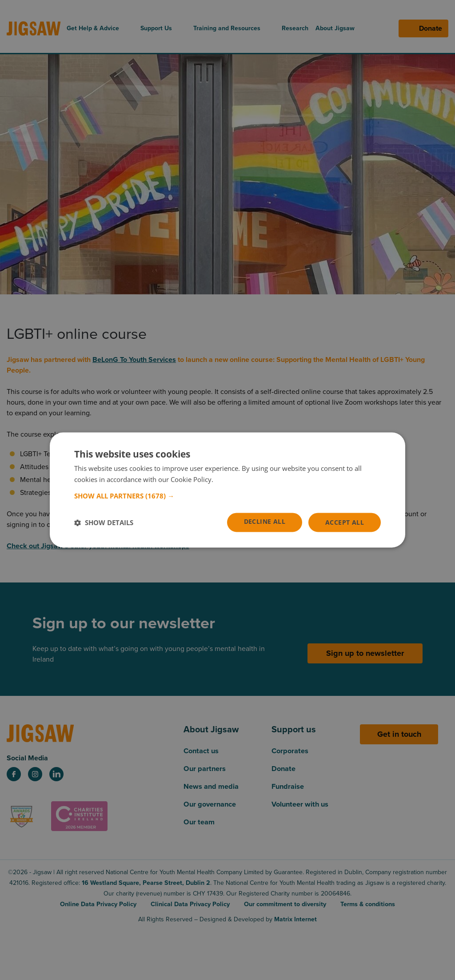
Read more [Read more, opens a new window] (232, 479)
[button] (227, 496)
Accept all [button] (345, 522)
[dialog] (227, 490)
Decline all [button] (265, 522)
